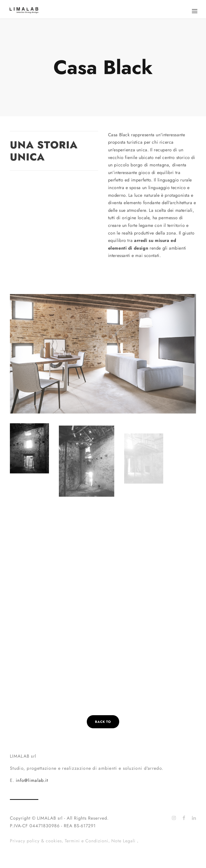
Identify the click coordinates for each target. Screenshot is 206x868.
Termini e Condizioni (87, 841)
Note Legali (124, 841)
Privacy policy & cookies (36, 841)
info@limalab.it (32, 780)
